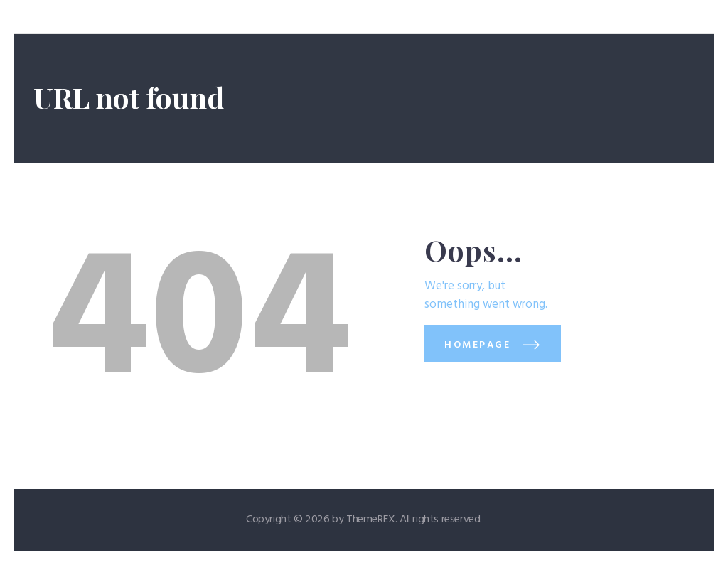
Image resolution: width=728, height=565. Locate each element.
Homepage (477, 345)
